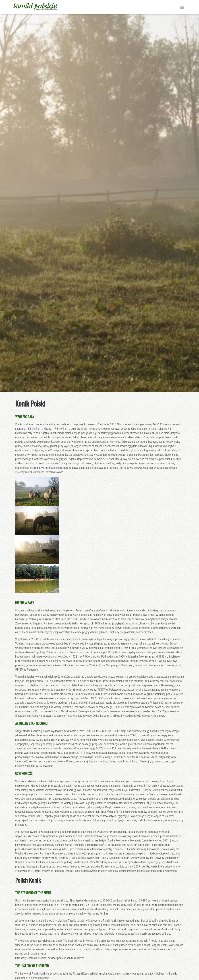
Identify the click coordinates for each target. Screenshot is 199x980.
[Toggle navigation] (182, 7)
